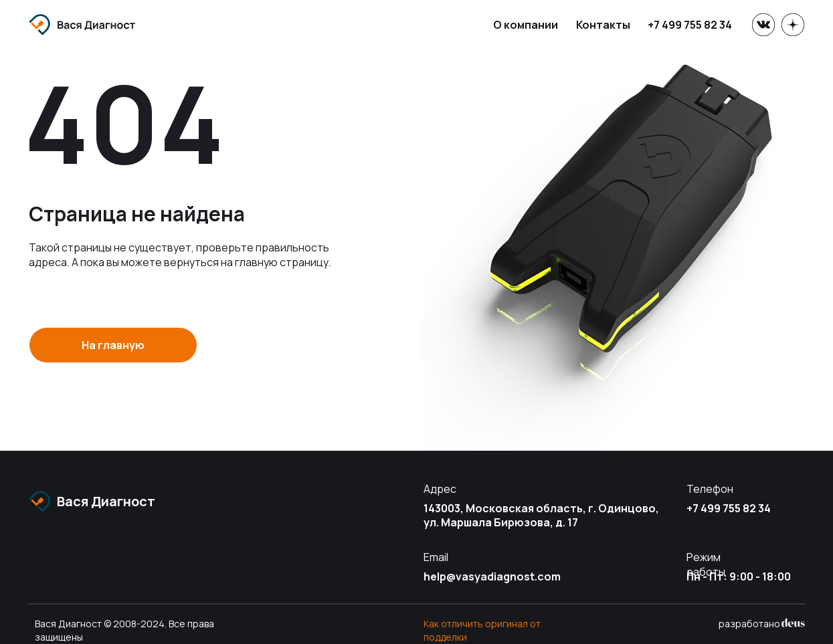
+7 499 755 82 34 (690, 25)
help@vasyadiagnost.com (492, 576)
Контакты (603, 25)
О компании (526, 25)
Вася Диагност (106, 501)
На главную (113, 345)
